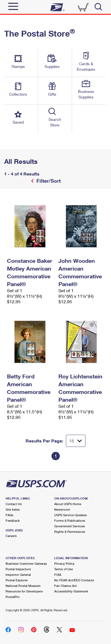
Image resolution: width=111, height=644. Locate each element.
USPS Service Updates (71, 515)
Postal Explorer (17, 580)
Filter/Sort (48, 181)
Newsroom (62, 509)
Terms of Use (64, 569)
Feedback (13, 520)
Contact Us (14, 504)
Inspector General (18, 575)
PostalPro (13, 597)
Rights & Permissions (70, 532)
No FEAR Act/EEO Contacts (74, 580)
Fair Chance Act (66, 586)
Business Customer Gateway (26, 563)
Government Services (70, 526)
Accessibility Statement (71, 591)
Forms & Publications (70, 520)
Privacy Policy (64, 563)
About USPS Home (68, 504)
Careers (11, 536)
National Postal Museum (23, 586)
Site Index (13, 509)
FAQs (9, 515)
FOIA (58, 575)
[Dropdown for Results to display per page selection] (76, 441)
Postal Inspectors (18, 569)
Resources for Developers (24, 591)
